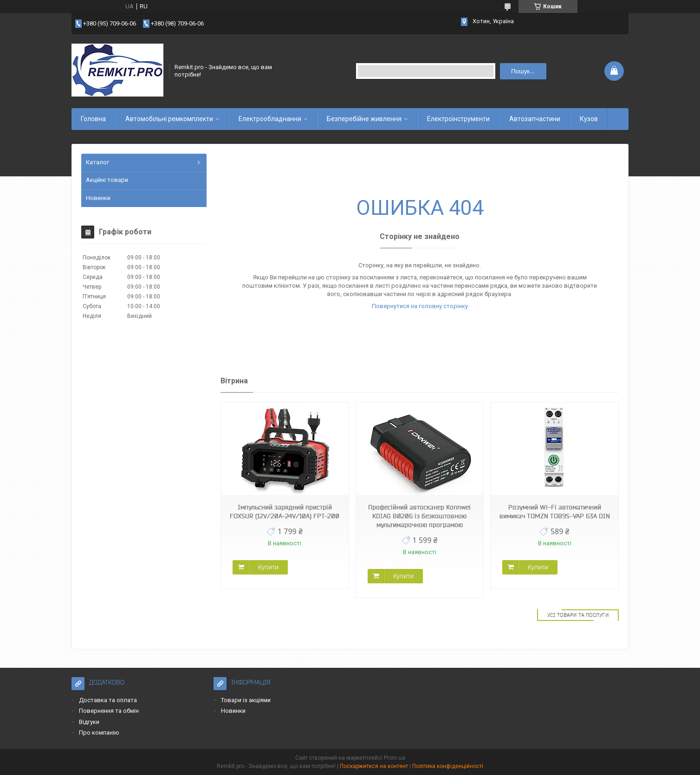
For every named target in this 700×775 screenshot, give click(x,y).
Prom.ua (395, 758)
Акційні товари (107, 180)
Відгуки (89, 722)
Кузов (589, 119)
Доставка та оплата (108, 700)
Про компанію (99, 733)
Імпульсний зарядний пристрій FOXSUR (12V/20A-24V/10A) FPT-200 (285, 512)
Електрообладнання (270, 119)
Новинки (98, 198)
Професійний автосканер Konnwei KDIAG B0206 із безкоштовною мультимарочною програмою (419, 516)
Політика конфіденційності (448, 766)
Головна (93, 119)
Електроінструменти (458, 119)
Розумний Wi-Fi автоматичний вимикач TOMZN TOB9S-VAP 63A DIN (555, 512)
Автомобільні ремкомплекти (169, 119)
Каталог (97, 162)
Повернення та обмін (109, 711)
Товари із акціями (246, 700)
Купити (268, 567)
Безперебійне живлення (364, 119)
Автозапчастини (535, 119)
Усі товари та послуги (578, 615)
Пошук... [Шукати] (523, 71)
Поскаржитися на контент (374, 766)
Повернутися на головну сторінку (420, 306)
